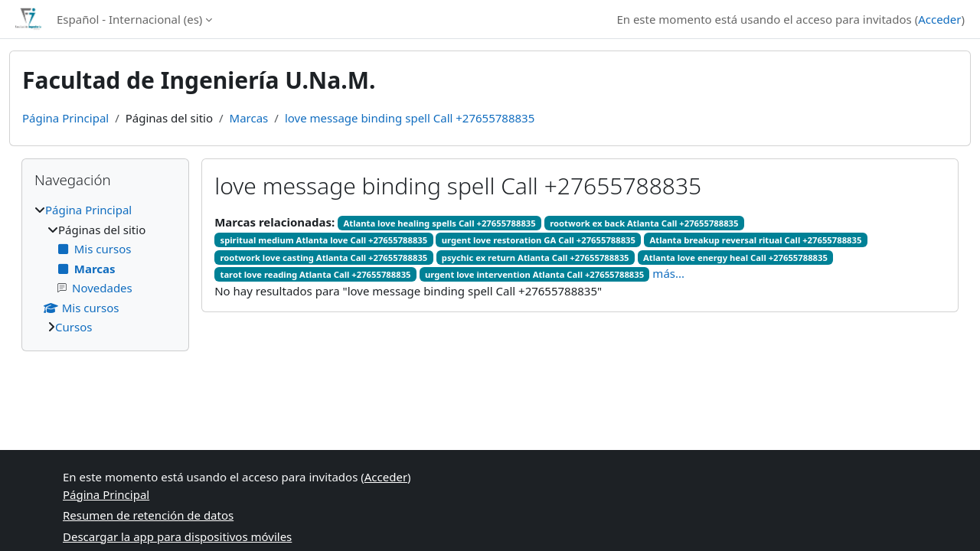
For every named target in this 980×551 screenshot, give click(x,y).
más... (668, 273)
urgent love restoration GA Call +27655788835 (539, 240)
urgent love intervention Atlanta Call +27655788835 (534, 274)
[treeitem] (105, 269)
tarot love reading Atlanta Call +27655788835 (316, 274)
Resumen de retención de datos (148, 515)
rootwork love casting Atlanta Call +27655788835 (324, 258)
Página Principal (65, 118)
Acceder (939, 19)
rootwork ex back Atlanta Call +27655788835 (644, 223)
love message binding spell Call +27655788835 (410, 118)
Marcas (249, 118)
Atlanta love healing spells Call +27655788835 (439, 223)
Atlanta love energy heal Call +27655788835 (735, 258)
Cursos (73, 327)
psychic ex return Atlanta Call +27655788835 (536, 258)
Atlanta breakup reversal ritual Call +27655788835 (756, 240)
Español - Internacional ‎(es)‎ (129, 19)
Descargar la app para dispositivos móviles (177, 536)
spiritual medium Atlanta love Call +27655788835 (324, 240)
